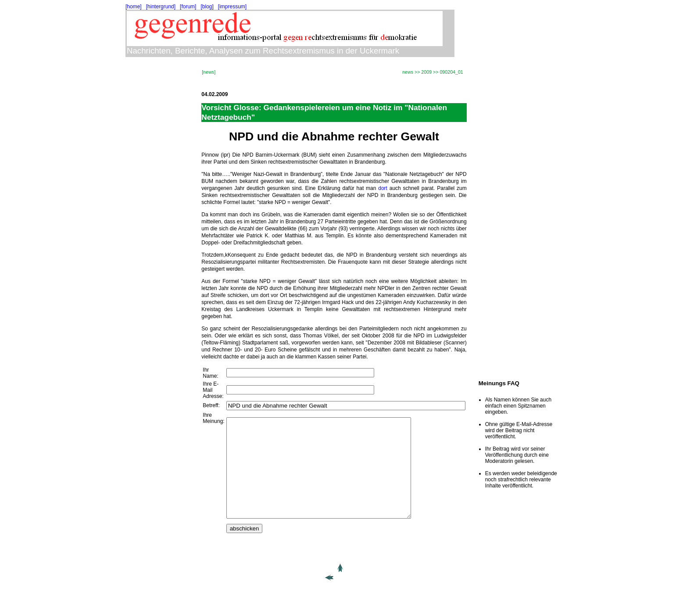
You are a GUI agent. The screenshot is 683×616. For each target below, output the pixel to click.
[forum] (188, 7)
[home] (134, 7)
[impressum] (232, 7)
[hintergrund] (161, 7)
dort (383, 188)
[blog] (207, 7)
